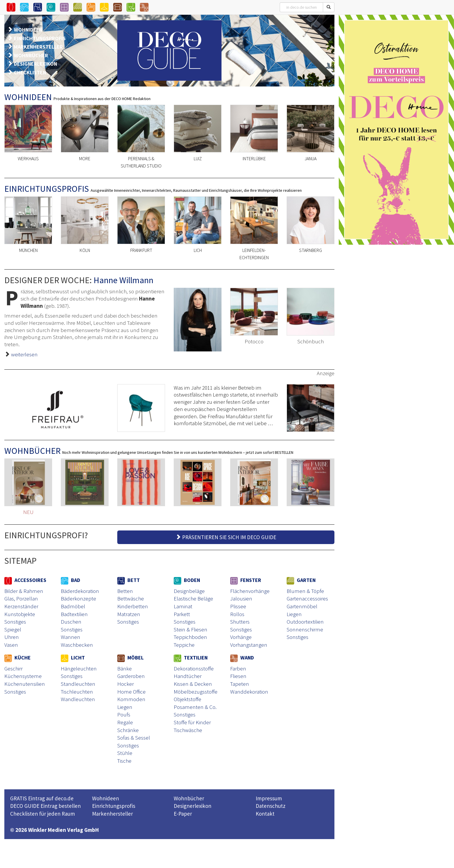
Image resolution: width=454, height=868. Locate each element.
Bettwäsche (131, 598)
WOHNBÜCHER (31, 55)
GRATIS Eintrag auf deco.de (42, 798)
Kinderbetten (133, 606)
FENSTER (246, 580)
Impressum (269, 798)
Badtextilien (74, 614)
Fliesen (238, 676)
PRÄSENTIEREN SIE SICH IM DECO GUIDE (226, 537)
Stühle (125, 753)
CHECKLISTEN (30, 72)
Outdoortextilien (305, 622)
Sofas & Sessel (134, 738)
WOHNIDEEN (28, 30)
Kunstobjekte (20, 614)
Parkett (182, 614)
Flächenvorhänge (250, 591)
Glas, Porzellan (21, 598)
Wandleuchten (78, 699)
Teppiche (184, 645)
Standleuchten (78, 684)
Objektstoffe (187, 699)
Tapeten (240, 684)
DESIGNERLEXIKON (35, 64)
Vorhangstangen (249, 645)
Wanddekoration (249, 692)
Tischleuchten (77, 692)
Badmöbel (73, 606)
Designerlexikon (193, 806)
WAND (242, 658)
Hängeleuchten (79, 668)
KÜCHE (18, 658)
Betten (125, 591)
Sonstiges (15, 622)
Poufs (124, 714)
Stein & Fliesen (191, 629)
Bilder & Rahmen (24, 591)
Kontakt (265, 814)
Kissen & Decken (193, 684)
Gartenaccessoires (307, 598)
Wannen (71, 637)
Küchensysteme (23, 676)
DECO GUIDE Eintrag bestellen (45, 806)
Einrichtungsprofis (114, 806)
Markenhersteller (112, 814)
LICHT (73, 658)
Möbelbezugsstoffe (196, 692)
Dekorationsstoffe (194, 668)
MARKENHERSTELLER (38, 47)
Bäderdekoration (80, 591)
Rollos (237, 614)
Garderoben (131, 676)
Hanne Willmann (123, 280)
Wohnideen (106, 798)
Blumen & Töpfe (305, 591)
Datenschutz (271, 806)
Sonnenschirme (305, 629)
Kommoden (131, 699)
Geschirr (13, 668)
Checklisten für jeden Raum (43, 814)
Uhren (12, 637)
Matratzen (129, 614)
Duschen (71, 622)
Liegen (294, 614)
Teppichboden (190, 637)
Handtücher (188, 676)
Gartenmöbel (302, 606)
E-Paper (183, 814)
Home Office (131, 692)
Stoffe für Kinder (192, 722)
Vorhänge (241, 637)
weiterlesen (24, 354)
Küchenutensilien (25, 684)
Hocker (126, 684)
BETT (129, 580)
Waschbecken (77, 645)
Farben (238, 668)
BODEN (187, 580)
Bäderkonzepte (78, 598)
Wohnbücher (189, 798)
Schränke (128, 730)
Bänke (125, 668)
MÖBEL (130, 658)
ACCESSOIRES (25, 580)
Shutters (240, 622)
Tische (124, 761)
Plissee (238, 606)
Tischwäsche (188, 730)
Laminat (183, 606)
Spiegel (13, 629)
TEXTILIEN (191, 658)
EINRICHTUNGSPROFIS (40, 38)
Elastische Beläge (193, 598)
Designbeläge (189, 591)
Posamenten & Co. (195, 707)
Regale (125, 722)
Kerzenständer (21, 606)
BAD (71, 580)
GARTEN (301, 580)
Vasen (11, 645)
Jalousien (241, 598)
